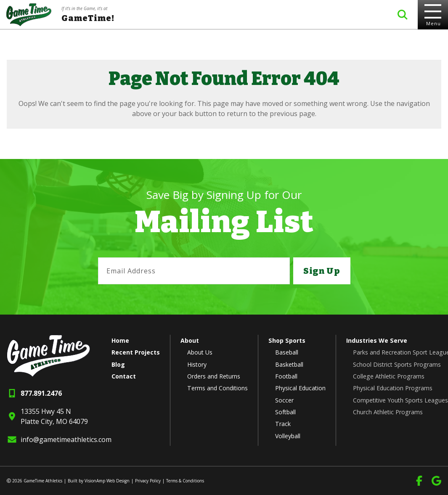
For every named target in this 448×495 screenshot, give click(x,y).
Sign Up (321, 271)
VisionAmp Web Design (107, 481)
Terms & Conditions (185, 481)
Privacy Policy (148, 481)
